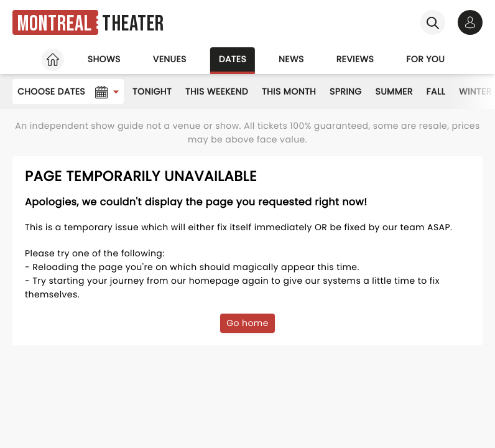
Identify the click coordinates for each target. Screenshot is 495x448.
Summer (394, 91)
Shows (104, 59)
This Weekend (217, 91)
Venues (170, 59)
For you (425, 59)
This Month (289, 91)
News (291, 59)
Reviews (355, 59)
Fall (436, 91)
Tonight (152, 91)
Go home (247, 323)
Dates (233, 59)
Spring (346, 91)
